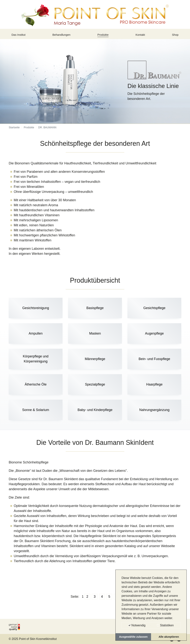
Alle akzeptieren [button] (169, 637)
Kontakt (141, 36)
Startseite (14, 130)
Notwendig (137, 625)
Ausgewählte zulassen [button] (133, 637)
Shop (175, 36)
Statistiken (165, 625)
